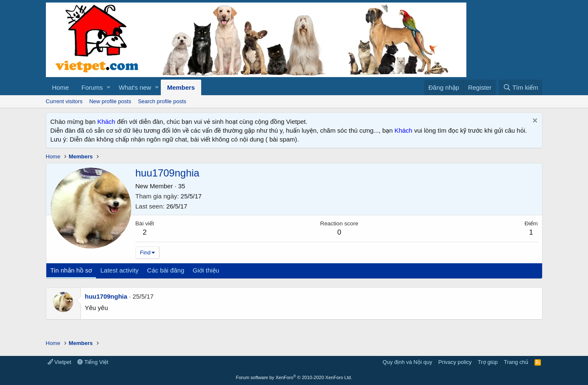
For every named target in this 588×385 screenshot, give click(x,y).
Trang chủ (516, 362)
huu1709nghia (106, 296)
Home (61, 87)
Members (181, 87)
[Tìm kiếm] (520, 87)
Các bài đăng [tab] (165, 270)
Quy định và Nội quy (407, 362)
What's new (135, 87)
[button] (108, 87)
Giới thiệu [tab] (206, 270)
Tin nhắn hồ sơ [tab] (71, 270)
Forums (92, 87)
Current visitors (64, 101)
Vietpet (60, 362)
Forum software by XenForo (294, 377)
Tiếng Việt (93, 362)
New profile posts (110, 101)
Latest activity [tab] (119, 270)
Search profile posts (162, 101)
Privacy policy (455, 362)
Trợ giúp (488, 362)
